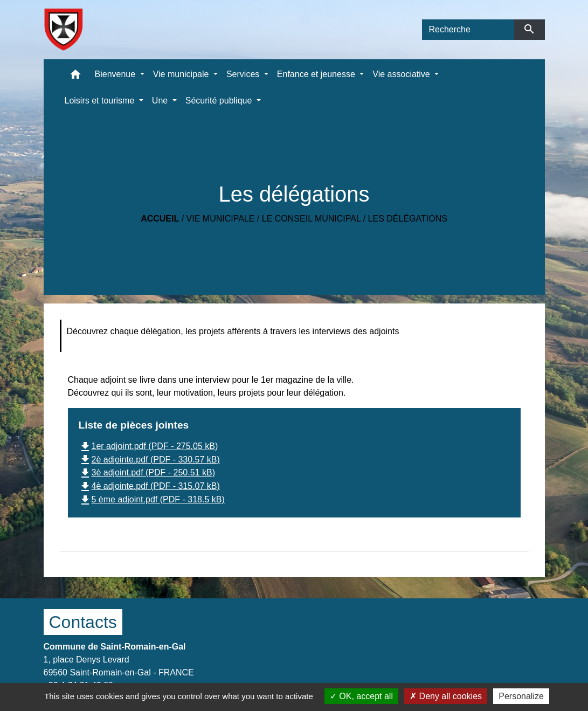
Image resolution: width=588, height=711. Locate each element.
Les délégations (408, 219)
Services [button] (244, 74)
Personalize (521, 696)
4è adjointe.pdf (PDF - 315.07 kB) (149, 486)
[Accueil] (63, 30)
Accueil (160, 219)
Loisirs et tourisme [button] (101, 101)
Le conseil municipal (311, 219)
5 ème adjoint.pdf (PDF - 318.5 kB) (152, 499)
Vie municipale (221, 219)
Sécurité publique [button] (220, 101)
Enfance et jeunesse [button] (317, 74)
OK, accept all (361, 696)
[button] (75, 77)
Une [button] (161, 101)
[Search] (468, 30)
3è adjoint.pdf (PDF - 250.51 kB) (147, 472)
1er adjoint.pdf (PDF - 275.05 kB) (148, 446)
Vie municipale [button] (182, 74)
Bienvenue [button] (116, 74)
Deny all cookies (446, 696)
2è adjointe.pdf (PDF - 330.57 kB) (149, 460)
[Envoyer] (530, 30)
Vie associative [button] (402, 74)
